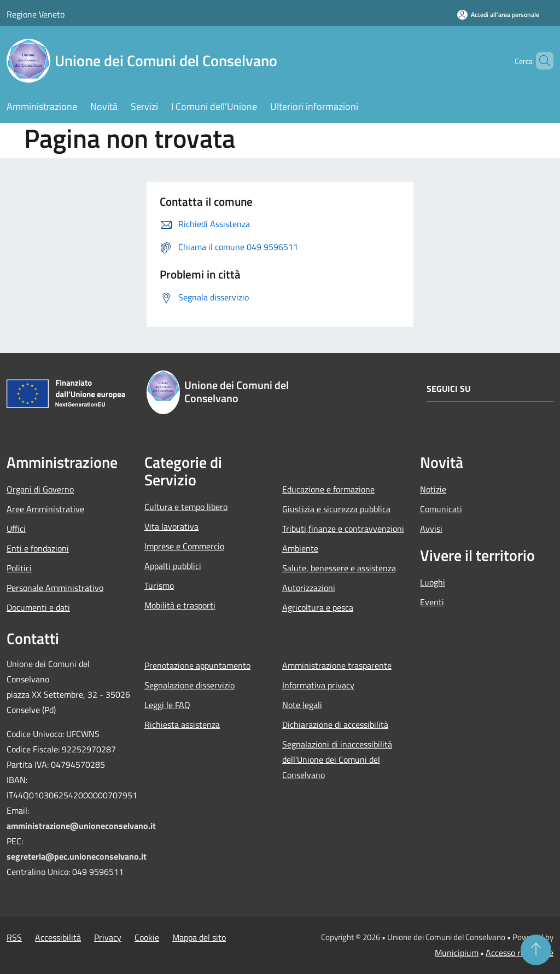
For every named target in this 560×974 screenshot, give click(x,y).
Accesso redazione (520, 953)
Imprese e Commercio (184, 546)
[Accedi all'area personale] (498, 15)
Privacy (108, 937)
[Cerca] (540, 61)
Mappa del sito (199, 937)
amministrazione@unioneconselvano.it (81, 826)
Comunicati (441, 509)
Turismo (159, 585)
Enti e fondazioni (38, 548)
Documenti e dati (38, 607)
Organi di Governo (40, 489)
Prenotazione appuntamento (197, 665)
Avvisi (431, 529)
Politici (19, 568)
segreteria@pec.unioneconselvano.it (77, 856)
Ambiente (300, 548)
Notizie (433, 489)
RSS (14, 937)
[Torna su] (536, 950)
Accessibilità (58, 937)
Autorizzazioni (309, 588)
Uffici (16, 529)
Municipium (457, 953)
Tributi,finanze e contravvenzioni (343, 529)
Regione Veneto (36, 14)
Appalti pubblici (173, 566)
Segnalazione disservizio (189, 685)
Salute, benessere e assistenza (339, 568)
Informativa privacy (318, 685)
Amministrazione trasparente (337, 665)
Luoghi (433, 582)
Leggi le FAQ (167, 705)
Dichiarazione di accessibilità (335, 724)
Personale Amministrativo (55, 588)
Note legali (302, 705)
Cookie (147, 937)
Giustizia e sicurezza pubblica (336, 509)
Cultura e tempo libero (186, 507)
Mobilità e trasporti (180, 605)
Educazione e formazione (328, 489)
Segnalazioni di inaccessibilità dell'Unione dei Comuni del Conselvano (337, 760)
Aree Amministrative (45, 509)
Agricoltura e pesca (318, 607)
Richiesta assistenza (182, 724)
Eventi (432, 602)
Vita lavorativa (171, 526)
